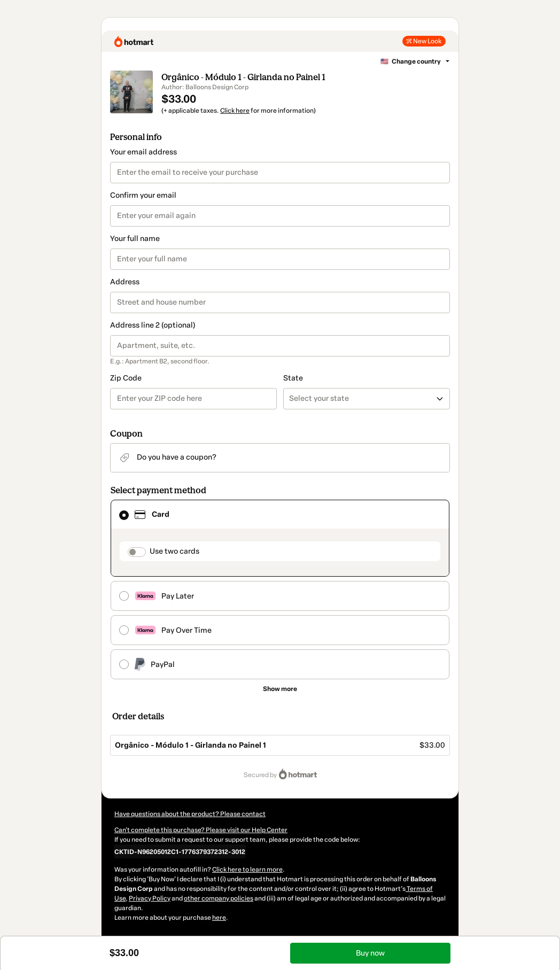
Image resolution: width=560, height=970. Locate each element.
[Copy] (180, 851)
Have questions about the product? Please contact (190, 814)
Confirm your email (143, 195)
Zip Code (126, 378)
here (219, 918)
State (293, 378)
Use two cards (174, 551)
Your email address (143, 152)
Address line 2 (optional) (153, 325)
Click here (235, 111)
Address (125, 282)
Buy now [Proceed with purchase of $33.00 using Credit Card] (370, 953)
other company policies (219, 898)
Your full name (135, 239)
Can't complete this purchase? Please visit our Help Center (201, 830)
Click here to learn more (247, 870)
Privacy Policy (150, 898)
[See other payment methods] (280, 689)
